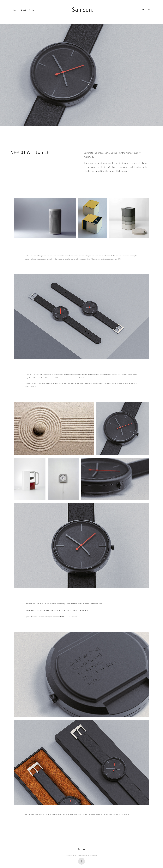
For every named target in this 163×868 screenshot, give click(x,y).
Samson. (83, 9)
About (23, 10)
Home (16, 10)
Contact (32, 10)
